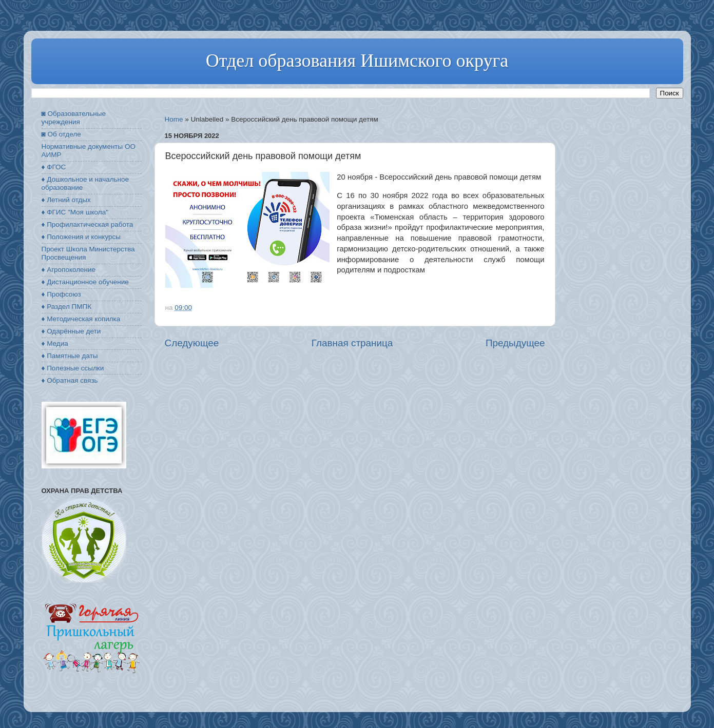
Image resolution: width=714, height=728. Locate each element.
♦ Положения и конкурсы (81, 237)
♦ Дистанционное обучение (85, 282)
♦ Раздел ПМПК (67, 307)
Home (174, 119)
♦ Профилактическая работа (88, 224)
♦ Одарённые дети (71, 331)
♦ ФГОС (54, 167)
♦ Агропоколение (69, 270)
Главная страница (352, 343)
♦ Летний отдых (66, 200)
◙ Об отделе (61, 134)
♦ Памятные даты (70, 356)
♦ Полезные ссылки (73, 368)
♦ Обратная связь (70, 380)
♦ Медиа (55, 343)
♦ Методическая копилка (81, 319)
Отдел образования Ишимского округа (357, 61)
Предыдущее (515, 343)
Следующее (192, 343)
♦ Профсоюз (61, 294)
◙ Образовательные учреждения (74, 118)
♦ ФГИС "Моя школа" (75, 212)
